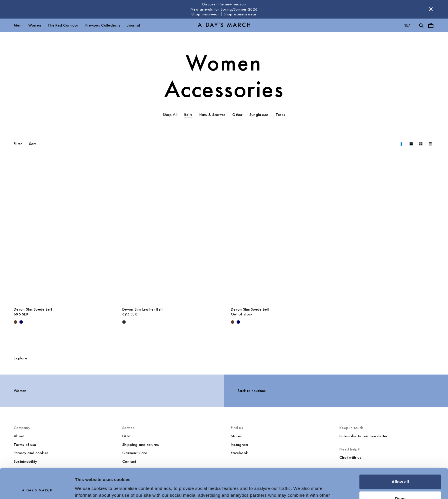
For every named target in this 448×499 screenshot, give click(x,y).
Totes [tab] (280, 115)
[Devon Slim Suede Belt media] (61, 232)
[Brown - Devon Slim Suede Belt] (15, 322)
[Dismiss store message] (431, 9)
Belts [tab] (188, 115)
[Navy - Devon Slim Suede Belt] (21, 322)
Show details (88, 488)
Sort (33, 144)
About (19, 436)
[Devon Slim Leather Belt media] (170, 232)
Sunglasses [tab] (259, 115)
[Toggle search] (421, 25)
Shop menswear (205, 14)
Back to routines (252, 391)
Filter (18, 144)
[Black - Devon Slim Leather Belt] (124, 322)
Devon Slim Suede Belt (33, 309)
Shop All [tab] (170, 115)
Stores (236, 436)
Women (35, 25)
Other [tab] (237, 115)
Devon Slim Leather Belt (142, 309)
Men (18, 25)
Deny (400, 468)
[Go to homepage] (224, 25)
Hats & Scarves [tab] (213, 115)
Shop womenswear (240, 14)
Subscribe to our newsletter (364, 436)
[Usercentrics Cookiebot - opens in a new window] (37, 488)
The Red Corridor (63, 25)
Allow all (400, 452)
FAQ (126, 436)
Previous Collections (103, 25)
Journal (134, 25)
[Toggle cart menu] (431, 25)
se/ (407, 25)
